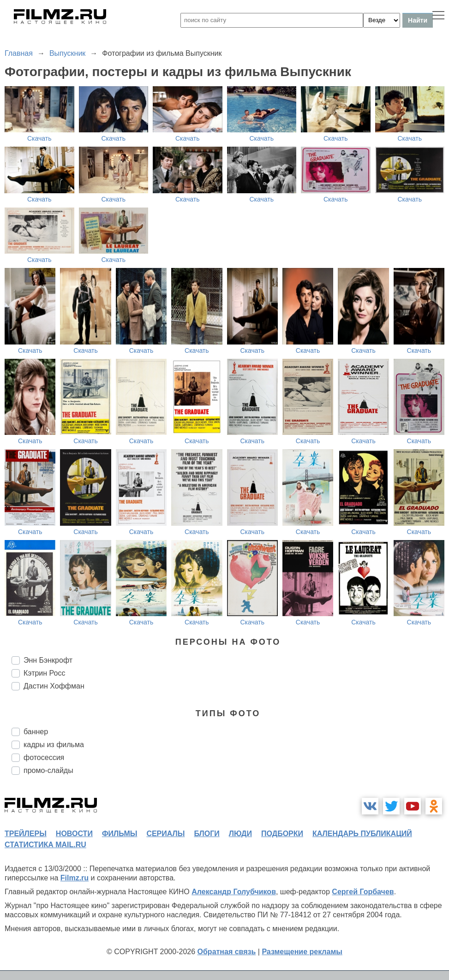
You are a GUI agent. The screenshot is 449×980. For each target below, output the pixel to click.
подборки (282, 834)
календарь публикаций (362, 834)
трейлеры (26, 834)
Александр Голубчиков (234, 892)
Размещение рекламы (302, 952)
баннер (36, 732)
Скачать (39, 138)
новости (74, 834)
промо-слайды (48, 770)
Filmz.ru (75, 878)
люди (240, 834)
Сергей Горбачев (363, 892)
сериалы (165, 834)
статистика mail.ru (45, 845)
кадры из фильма (54, 745)
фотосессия (44, 757)
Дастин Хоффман (54, 686)
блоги (207, 834)
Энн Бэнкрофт (48, 660)
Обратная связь (227, 952)
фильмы (120, 834)
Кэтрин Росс (44, 673)
